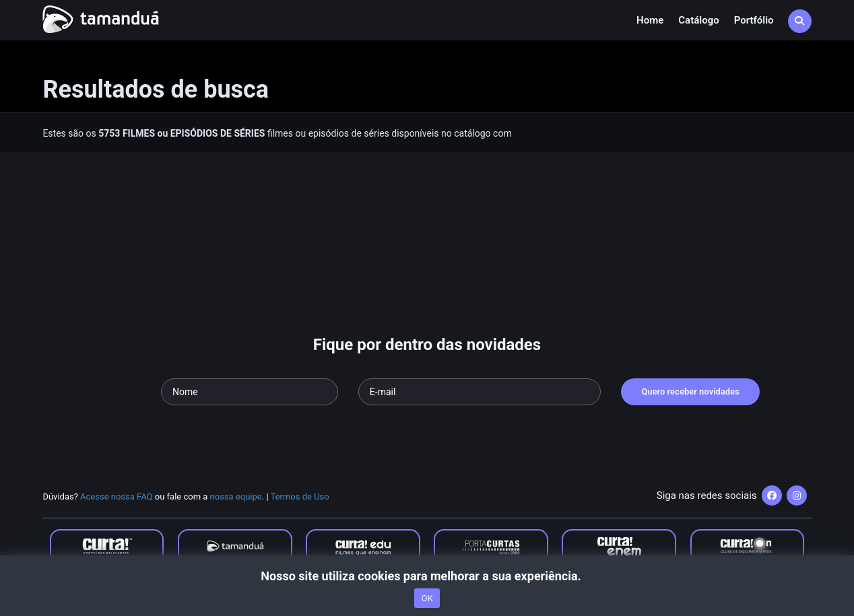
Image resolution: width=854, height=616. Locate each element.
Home (650, 20)
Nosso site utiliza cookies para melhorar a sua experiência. (427, 576)
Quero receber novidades (690, 391)
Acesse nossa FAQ (117, 497)
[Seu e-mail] (480, 392)
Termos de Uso (300, 497)
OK (427, 598)
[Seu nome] (250, 392)
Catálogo (698, 20)
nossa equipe (236, 497)
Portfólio (754, 20)
